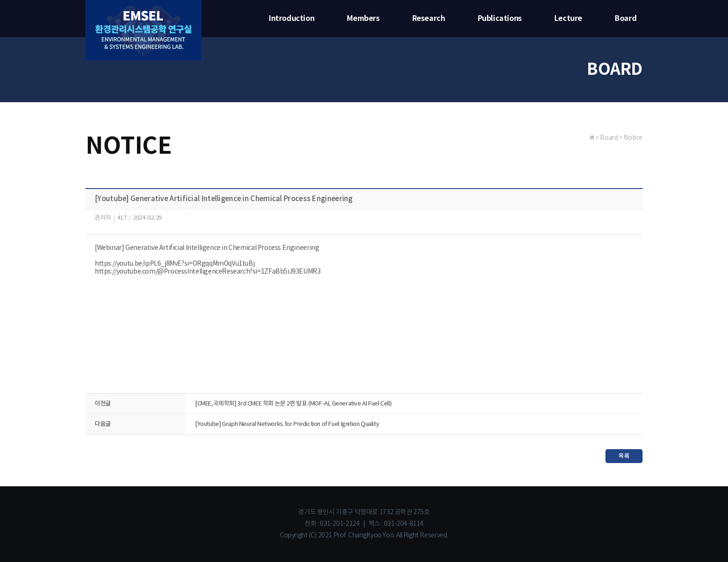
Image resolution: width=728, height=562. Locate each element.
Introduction (292, 19)
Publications (500, 19)
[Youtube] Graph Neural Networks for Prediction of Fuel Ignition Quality (287, 424)
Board (626, 19)
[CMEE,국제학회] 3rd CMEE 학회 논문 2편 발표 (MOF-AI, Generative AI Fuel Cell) (293, 404)
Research (429, 19)
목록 (624, 456)
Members (363, 19)
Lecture (568, 19)
